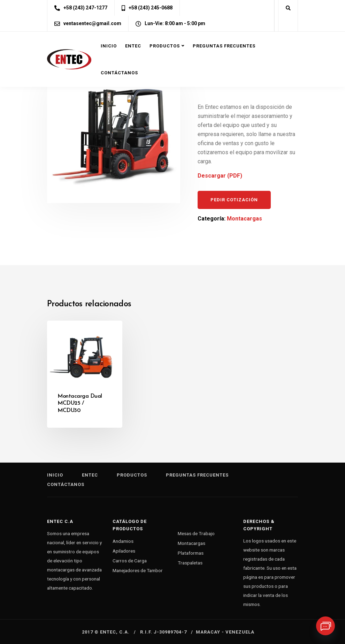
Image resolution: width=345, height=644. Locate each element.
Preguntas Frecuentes (224, 46)
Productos (165, 46)
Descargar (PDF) (220, 176)
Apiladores (124, 551)
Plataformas (191, 553)
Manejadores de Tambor (138, 570)
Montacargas (244, 219)
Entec (133, 46)
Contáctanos (119, 73)
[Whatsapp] (325, 626)
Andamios (123, 541)
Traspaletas (190, 563)
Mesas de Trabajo (196, 533)
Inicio (109, 46)
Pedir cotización (234, 200)
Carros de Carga (130, 561)
